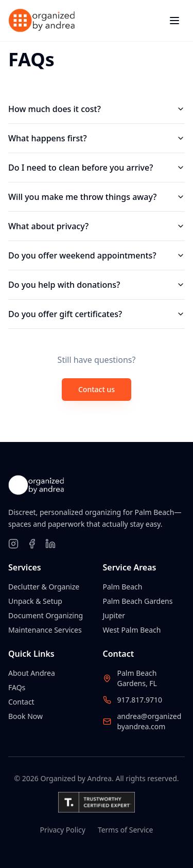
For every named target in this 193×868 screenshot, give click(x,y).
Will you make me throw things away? (97, 197)
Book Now (25, 716)
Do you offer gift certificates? (97, 314)
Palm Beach (123, 587)
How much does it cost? (97, 109)
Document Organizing (46, 615)
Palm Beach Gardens (138, 601)
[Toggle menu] (174, 21)
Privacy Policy (63, 830)
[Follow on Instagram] (13, 544)
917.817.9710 (140, 700)
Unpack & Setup (35, 601)
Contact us (97, 389)
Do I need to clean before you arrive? (97, 168)
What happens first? (97, 138)
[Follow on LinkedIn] (50, 544)
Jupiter (114, 615)
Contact (21, 702)
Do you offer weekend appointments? (97, 255)
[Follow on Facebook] (32, 544)
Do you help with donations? (97, 285)
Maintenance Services (45, 630)
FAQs (17, 687)
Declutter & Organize (44, 587)
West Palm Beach (132, 630)
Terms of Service (126, 830)
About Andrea (32, 673)
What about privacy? (97, 226)
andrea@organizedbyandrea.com (150, 721)
